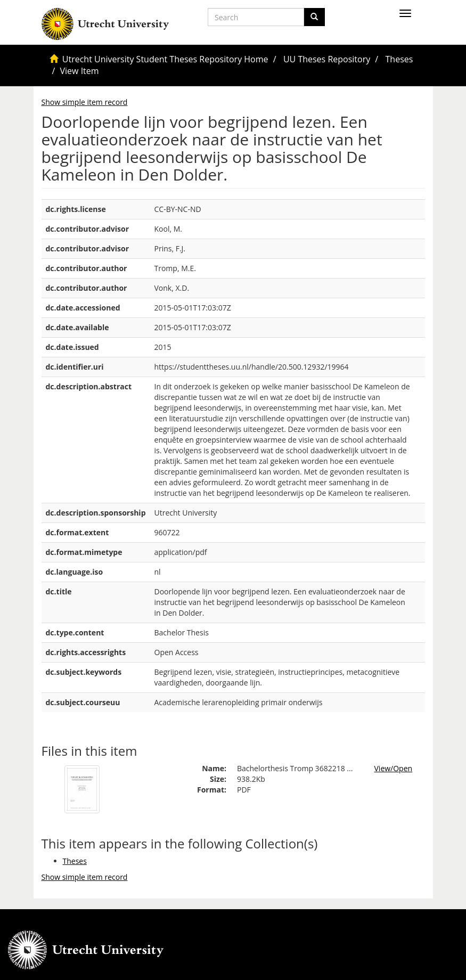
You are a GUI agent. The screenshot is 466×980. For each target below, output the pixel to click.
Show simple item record (85, 102)
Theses (399, 59)
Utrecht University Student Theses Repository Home (165, 59)
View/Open (394, 768)
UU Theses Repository (327, 59)
